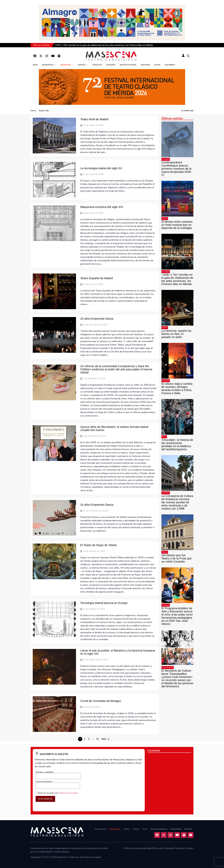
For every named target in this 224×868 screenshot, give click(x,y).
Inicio (35, 65)
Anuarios (111, 65)
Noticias (83, 65)
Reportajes (67, 65)
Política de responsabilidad (137, 848)
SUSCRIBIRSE (45, 799)
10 (97, 739)
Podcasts (97, 65)
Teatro (164, 437)
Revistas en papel (128, 65)
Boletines (145, 65)
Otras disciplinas (168, 667)
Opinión (165, 218)
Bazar (157, 65)
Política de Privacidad (163, 848)
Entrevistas (49, 65)
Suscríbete (170, 65)
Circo (145, 829)
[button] (188, 56)
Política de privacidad (68, 793)
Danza (136, 829)
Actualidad (166, 159)
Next (104, 739)
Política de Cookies (184, 848)
